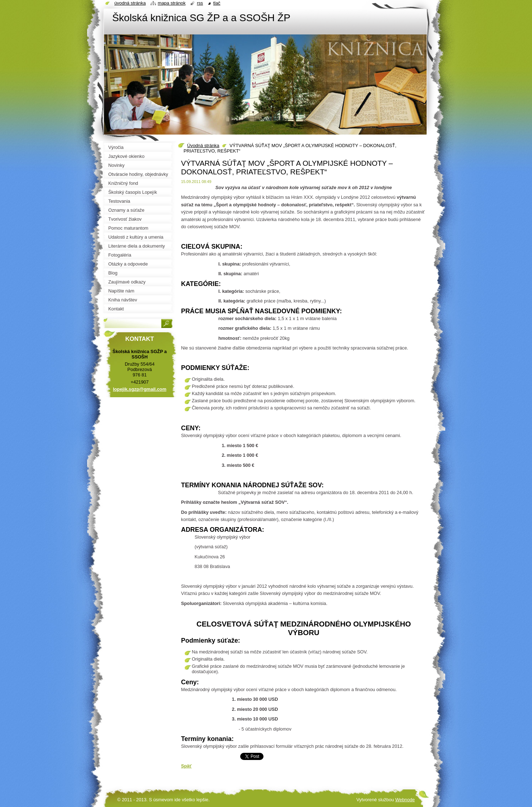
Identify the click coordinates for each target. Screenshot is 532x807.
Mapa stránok (172, 3)
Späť (186, 766)
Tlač (217, 3)
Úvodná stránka (203, 146)
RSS (200, 3)
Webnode (405, 800)
